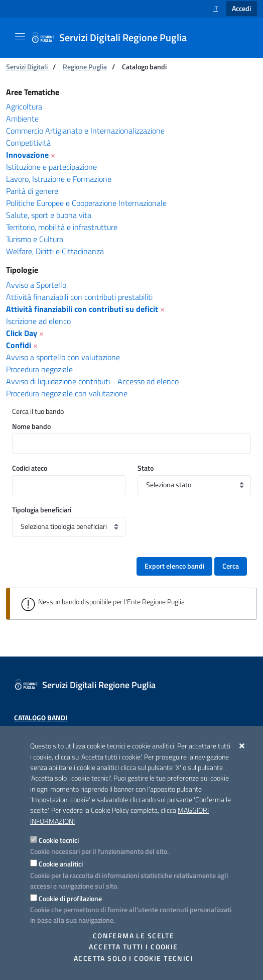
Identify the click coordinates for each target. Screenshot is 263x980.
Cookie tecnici (59, 840)
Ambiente (22, 119)
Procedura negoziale (39, 369)
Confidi (19, 345)
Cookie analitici (61, 864)
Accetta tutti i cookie (133, 947)
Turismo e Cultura (35, 239)
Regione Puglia (85, 67)
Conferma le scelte (134, 936)
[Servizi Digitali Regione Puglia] (115, 38)
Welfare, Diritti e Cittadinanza (55, 251)
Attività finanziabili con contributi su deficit (82, 309)
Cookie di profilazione (70, 898)
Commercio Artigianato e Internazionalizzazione (85, 131)
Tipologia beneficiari (42, 510)
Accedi (241, 9)
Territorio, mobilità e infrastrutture (62, 227)
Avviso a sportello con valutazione (63, 357)
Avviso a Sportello (36, 285)
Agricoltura (24, 106)
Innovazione (27, 155)
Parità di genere (32, 191)
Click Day (22, 333)
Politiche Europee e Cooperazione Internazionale (86, 203)
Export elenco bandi (174, 566)
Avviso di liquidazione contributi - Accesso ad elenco (92, 381)
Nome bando (31, 426)
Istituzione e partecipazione (51, 167)
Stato (146, 468)
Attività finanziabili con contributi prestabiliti (79, 297)
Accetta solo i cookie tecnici (134, 958)
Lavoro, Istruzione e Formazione (59, 179)
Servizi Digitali (27, 67)
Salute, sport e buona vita (49, 215)
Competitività (28, 143)
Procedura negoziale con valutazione (67, 393)
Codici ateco (30, 468)
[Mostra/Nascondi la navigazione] (20, 37)
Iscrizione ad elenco (38, 321)
